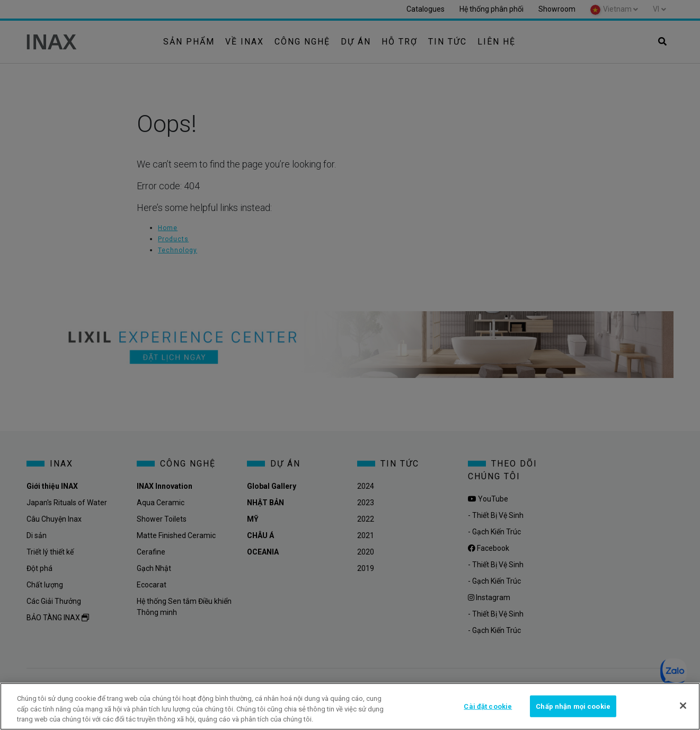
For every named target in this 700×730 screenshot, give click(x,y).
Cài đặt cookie (488, 706)
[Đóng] (683, 706)
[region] (350, 706)
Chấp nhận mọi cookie (573, 706)
